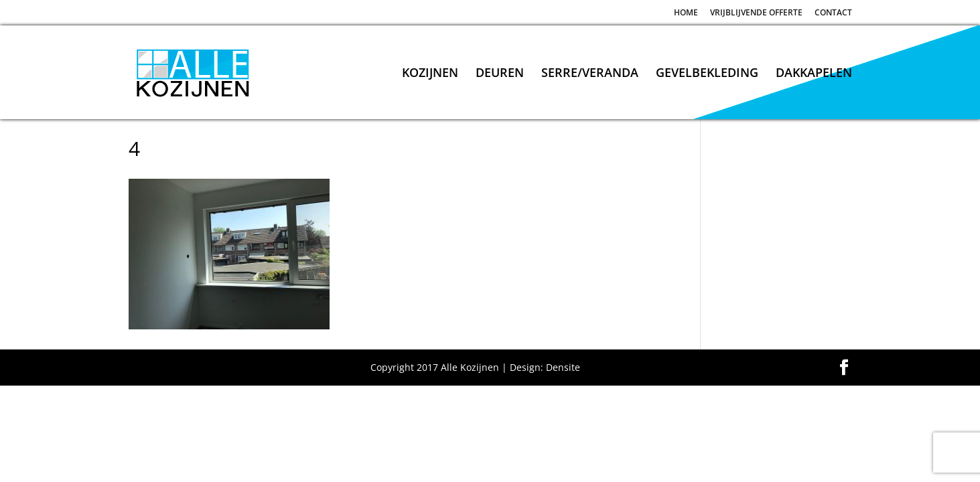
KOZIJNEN (430, 74)
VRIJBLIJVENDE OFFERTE (756, 13)
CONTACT (833, 13)
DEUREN (500, 74)
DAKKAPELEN (814, 74)
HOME (686, 13)
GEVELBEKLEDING (707, 74)
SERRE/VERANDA (590, 74)
